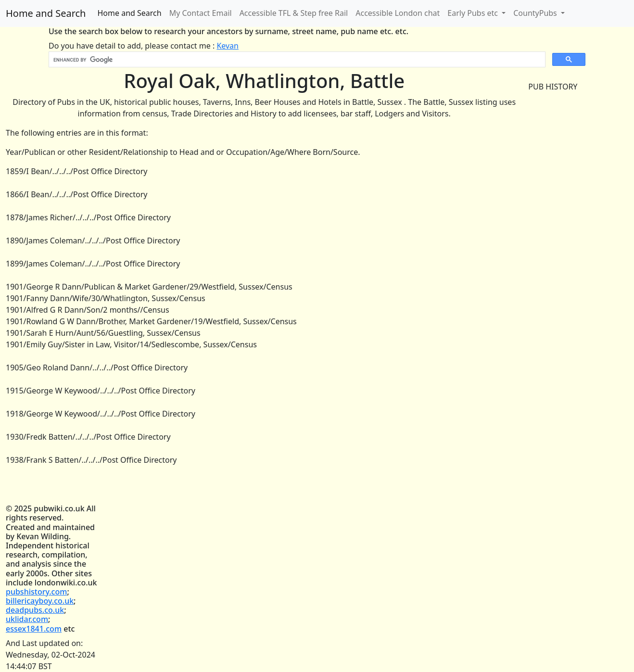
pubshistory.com (36, 592)
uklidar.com (27, 619)
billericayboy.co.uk (40, 601)
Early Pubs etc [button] (474, 13)
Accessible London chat (398, 13)
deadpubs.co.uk (35, 610)
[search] (296, 60)
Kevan (228, 46)
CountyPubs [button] (536, 13)
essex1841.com (34, 629)
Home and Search (46, 13)
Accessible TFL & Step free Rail (294, 13)
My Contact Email (201, 13)
